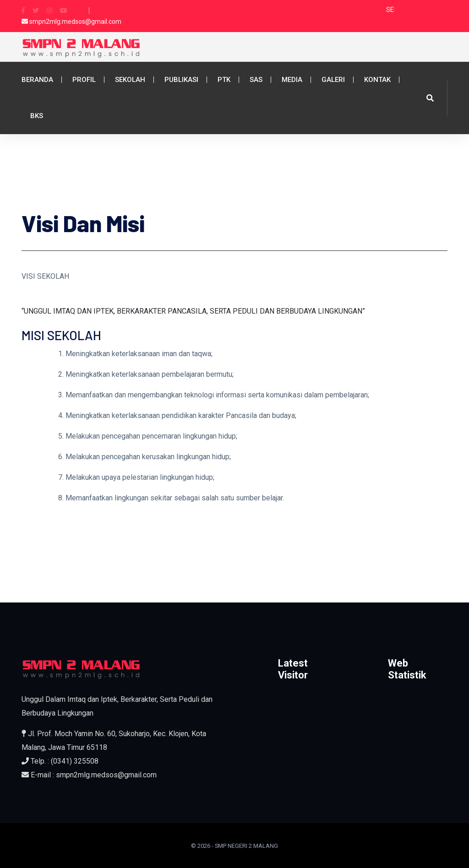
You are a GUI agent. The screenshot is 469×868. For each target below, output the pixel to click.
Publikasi (181, 80)
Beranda (37, 80)
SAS (256, 80)
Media (292, 80)
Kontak (377, 80)
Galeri (333, 80)
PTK (224, 80)
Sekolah (130, 80)
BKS (37, 116)
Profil (84, 80)
